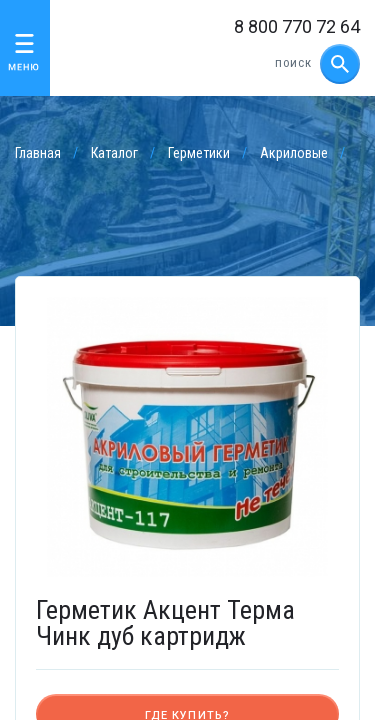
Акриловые (294, 153)
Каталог (114, 153)
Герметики (199, 153)
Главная (38, 153)
